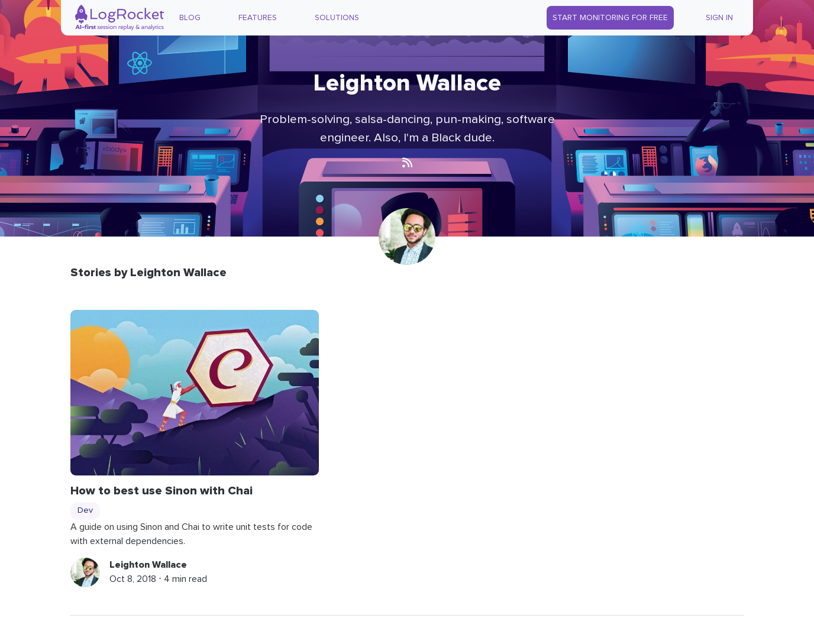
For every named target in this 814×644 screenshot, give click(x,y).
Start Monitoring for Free (610, 18)
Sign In (719, 18)
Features (258, 18)
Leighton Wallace (148, 565)
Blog (190, 18)
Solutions (337, 18)
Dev (85, 510)
